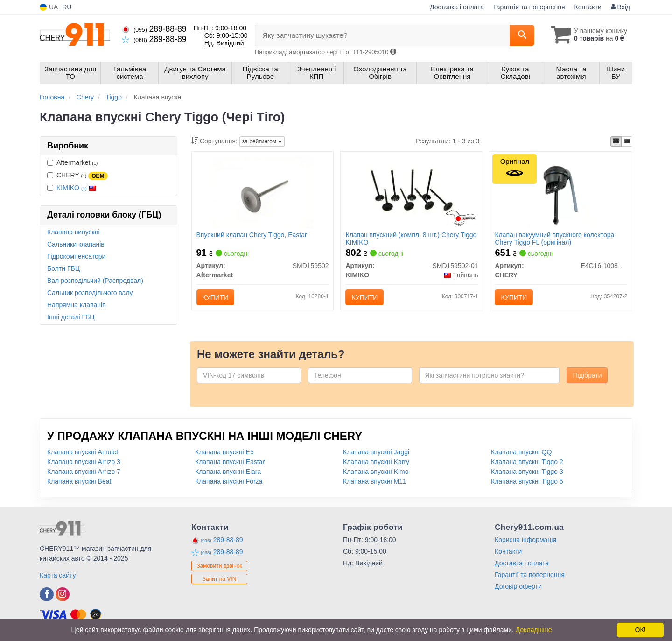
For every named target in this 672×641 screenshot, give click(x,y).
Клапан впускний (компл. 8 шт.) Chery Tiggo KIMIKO (411, 238)
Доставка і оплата (457, 7)
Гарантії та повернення (530, 575)
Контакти (588, 7)
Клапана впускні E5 (224, 452)
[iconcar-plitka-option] (616, 141)
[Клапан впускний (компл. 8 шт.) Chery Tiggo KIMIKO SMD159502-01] (412, 192)
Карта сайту (58, 575)
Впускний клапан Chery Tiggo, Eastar (252, 235)
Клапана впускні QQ (521, 452)
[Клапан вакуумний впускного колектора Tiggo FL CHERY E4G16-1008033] (561, 192)
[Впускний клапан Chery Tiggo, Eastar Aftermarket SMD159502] (262, 192)
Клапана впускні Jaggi (376, 452)
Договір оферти (518, 586)
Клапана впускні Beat (79, 481)
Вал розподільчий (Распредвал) (95, 281)
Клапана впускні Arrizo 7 (84, 472)
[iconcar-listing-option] (627, 141)
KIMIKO (76, 188)
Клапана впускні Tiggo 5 (527, 481)
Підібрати (587, 375)
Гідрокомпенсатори (76, 256)
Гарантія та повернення (529, 7)
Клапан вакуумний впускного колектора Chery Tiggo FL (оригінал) (554, 238)
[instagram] (63, 594)
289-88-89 (154, 29)
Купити (216, 297)
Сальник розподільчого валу (90, 293)
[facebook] (47, 594)
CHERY (77, 176)
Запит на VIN (220, 579)
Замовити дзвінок (219, 566)
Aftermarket (72, 162)
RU (67, 7)
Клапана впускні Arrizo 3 (84, 462)
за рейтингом (262, 141)
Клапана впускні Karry (376, 462)
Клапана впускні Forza (229, 481)
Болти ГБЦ (63, 268)
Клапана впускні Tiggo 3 (527, 472)
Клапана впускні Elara (228, 472)
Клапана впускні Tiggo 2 (527, 462)
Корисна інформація (525, 540)
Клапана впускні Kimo (376, 472)
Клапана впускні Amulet (83, 452)
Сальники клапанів (76, 244)
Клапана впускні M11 (375, 481)
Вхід (620, 7)
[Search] (522, 35)
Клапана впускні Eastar (230, 462)
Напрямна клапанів (77, 305)
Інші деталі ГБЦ (71, 317)
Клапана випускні (73, 232)
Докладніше (534, 630)
